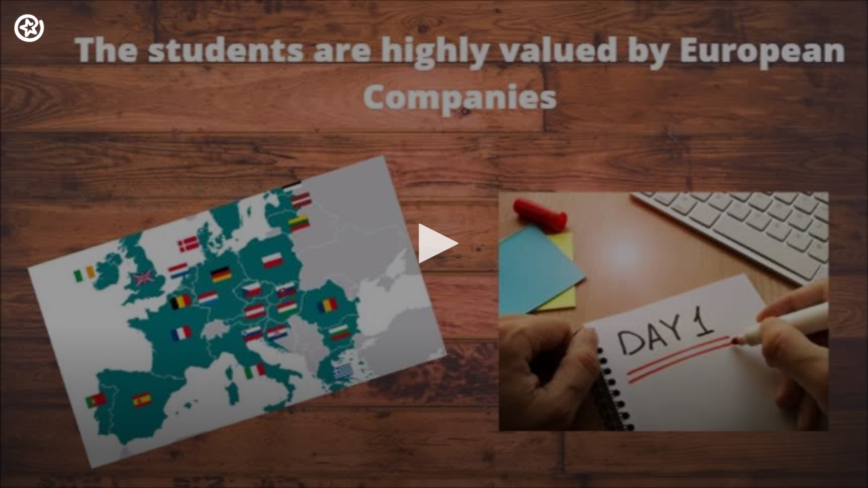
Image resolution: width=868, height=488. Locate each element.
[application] (434, 244)
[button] (434, 243)
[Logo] (29, 28)
